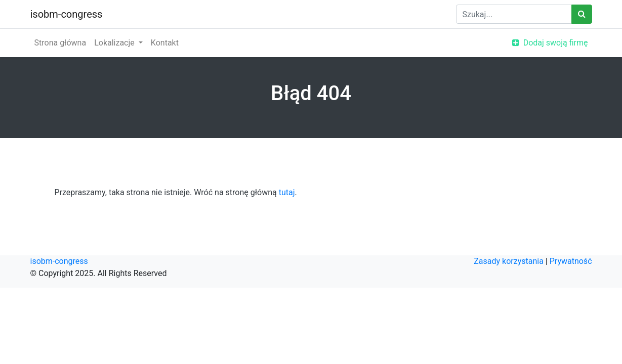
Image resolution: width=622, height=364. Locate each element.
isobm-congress (67, 14)
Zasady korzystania (509, 261)
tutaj (287, 192)
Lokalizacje (115, 43)
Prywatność (571, 261)
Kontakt (165, 43)
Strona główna (60, 43)
